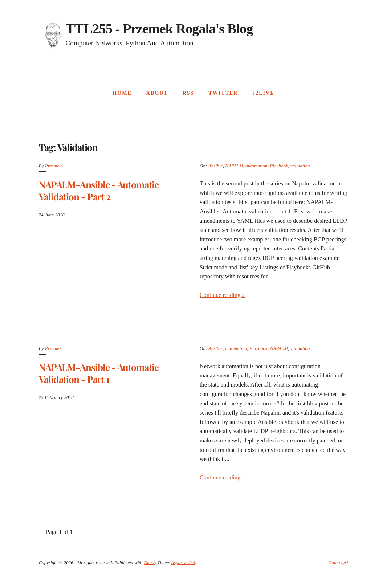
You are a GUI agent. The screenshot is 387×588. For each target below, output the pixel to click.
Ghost (149, 563)
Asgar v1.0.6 (183, 563)
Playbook (279, 166)
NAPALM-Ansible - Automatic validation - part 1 (99, 373)
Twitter (223, 93)
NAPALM (234, 166)
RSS (188, 93)
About (157, 93)
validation (300, 166)
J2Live (263, 93)
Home (122, 93)
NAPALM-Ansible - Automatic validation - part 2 (99, 191)
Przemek (53, 166)
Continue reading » (222, 295)
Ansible (216, 166)
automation (256, 166)
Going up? (338, 563)
